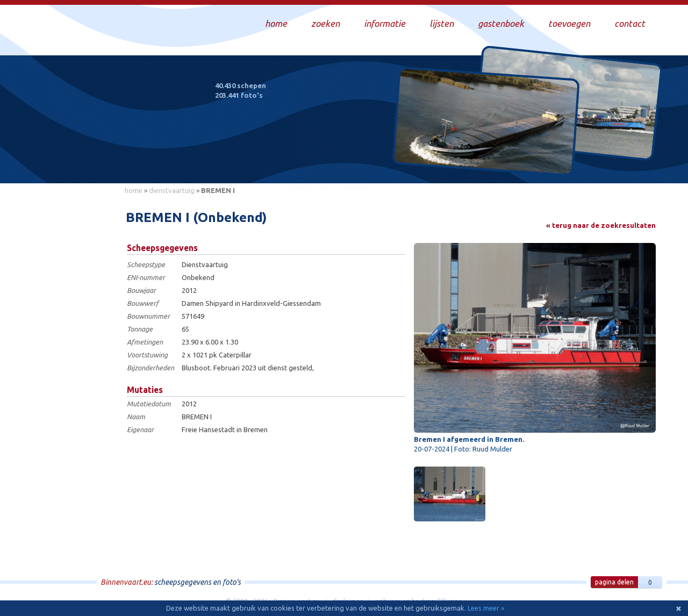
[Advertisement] (70, 361)
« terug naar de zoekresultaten (601, 225)
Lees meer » (486, 608)
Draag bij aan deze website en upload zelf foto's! (567, 164)
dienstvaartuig (172, 190)
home (134, 190)
